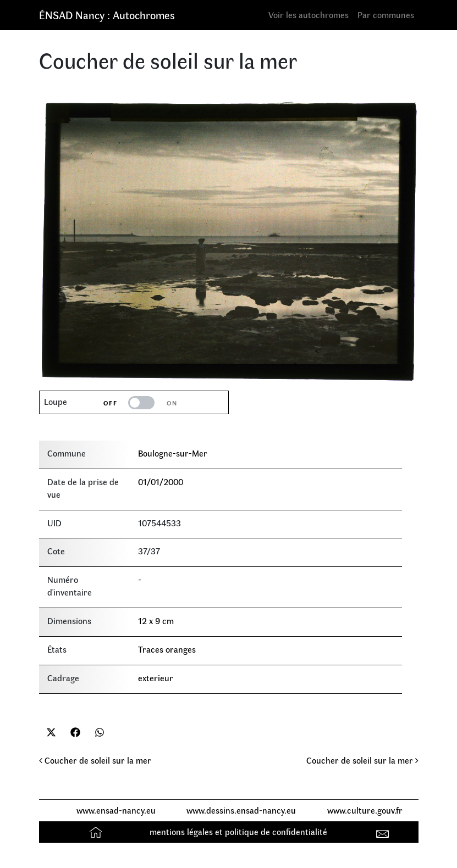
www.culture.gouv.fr (365, 810)
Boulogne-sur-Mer (173, 453)
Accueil (97, 831)
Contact (384, 831)
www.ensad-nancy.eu (116, 810)
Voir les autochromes (309, 15)
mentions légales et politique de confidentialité (238, 831)
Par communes (386, 15)
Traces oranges (167, 649)
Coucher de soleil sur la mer (95, 760)
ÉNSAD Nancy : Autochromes (107, 15)
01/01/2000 (161, 482)
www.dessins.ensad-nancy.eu (241, 810)
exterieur (156, 678)
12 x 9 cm (156, 621)
